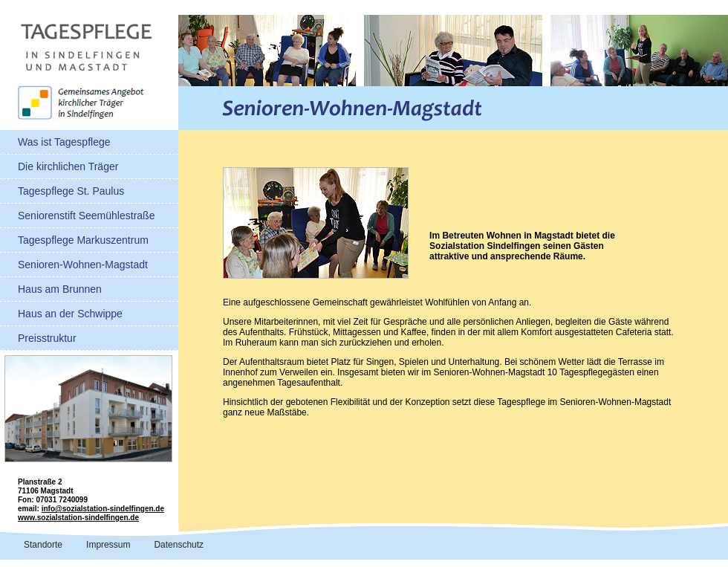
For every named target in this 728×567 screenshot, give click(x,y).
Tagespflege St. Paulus (71, 191)
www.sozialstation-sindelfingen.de (78, 518)
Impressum (108, 545)
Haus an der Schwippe (70, 314)
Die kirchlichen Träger (68, 166)
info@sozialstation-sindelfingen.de (103, 509)
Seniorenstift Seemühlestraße (86, 216)
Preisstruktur (47, 338)
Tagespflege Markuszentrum (83, 240)
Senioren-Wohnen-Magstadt (83, 265)
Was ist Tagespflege (64, 142)
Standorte (43, 545)
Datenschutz (179, 545)
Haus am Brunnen (60, 289)
